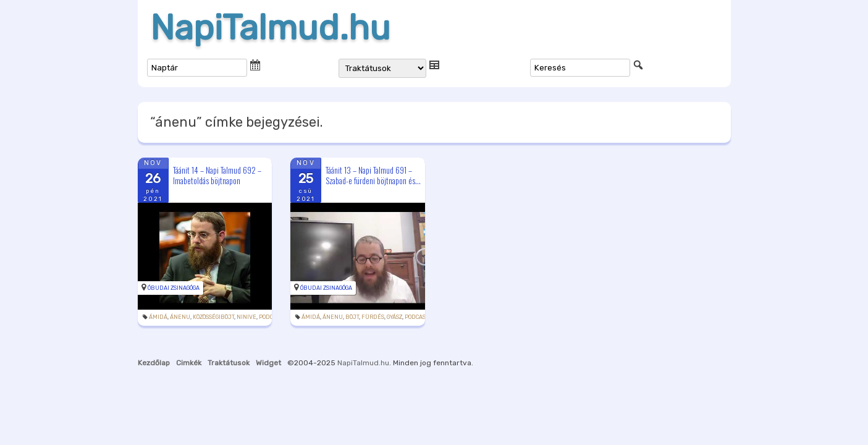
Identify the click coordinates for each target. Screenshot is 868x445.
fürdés (373, 317)
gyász (394, 317)
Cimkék (189, 363)
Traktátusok (229, 363)
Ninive (246, 317)
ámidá (158, 317)
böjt (352, 317)
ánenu (180, 317)
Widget (268, 363)
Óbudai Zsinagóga (174, 288)
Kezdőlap (154, 363)
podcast (271, 317)
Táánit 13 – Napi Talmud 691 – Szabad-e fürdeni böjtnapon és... (373, 175)
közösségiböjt (213, 317)
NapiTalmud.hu (270, 28)
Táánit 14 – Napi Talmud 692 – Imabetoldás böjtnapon (217, 175)
